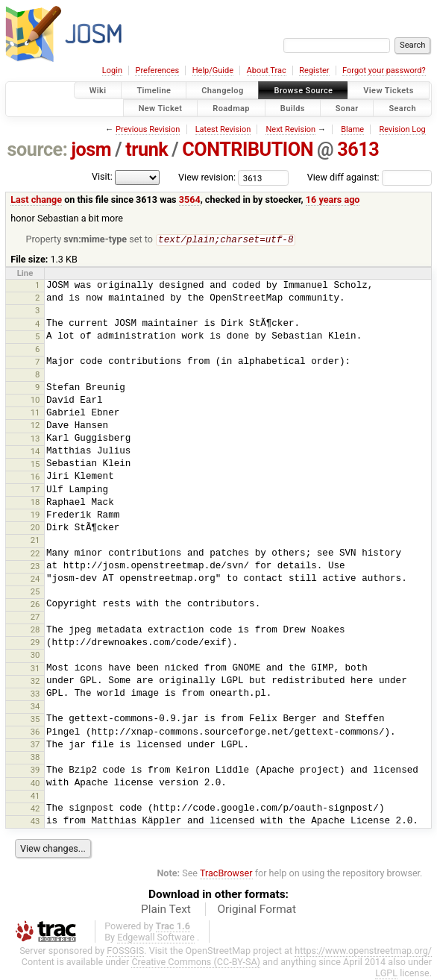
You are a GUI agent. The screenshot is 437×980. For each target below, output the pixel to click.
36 (35, 732)
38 (35, 758)
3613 (358, 150)
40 (35, 784)
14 (35, 452)
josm (91, 150)
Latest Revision (223, 129)
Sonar (347, 108)
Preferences (157, 70)
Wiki (98, 91)
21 (35, 541)
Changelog (222, 91)
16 (35, 477)
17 (35, 490)
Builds (293, 108)
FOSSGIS (125, 951)
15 (35, 465)
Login (112, 70)
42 (35, 809)
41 (35, 797)
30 (35, 656)
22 (35, 554)
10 (35, 401)
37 (35, 745)
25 (35, 592)
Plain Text (166, 910)
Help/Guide (213, 70)
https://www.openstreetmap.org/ (363, 951)
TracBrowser (226, 874)
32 (35, 682)
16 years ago (333, 200)
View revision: (207, 177)
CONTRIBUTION (248, 150)
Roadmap (231, 108)
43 (35, 822)
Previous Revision (148, 129)
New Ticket (161, 108)
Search (402, 108)
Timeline (154, 91)
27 (35, 618)
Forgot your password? (384, 70)
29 (35, 643)
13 (35, 439)
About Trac (267, 70)
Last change (36, 200)
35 (35, 720)
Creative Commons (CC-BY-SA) (196, 962)
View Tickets (388, 91)
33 (35, 694)
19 (35, 515)
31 (35, 669)
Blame (352, 129)
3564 (190, 200)
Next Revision (290, 129)
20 (35, 528)
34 (35, 707)
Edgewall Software (156, 938)
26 (35, 605)
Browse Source (303, 91)
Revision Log (402, 129)
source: (38, 150)
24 (35, 579)
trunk (147, 150)
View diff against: (370, 177)
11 (35, 413)
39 (35, 770)
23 (35, 567)
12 (35, 426)
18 (35, 503)
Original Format (257, 910)
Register (314, 70)
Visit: (102, 176)
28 (35, 630)
